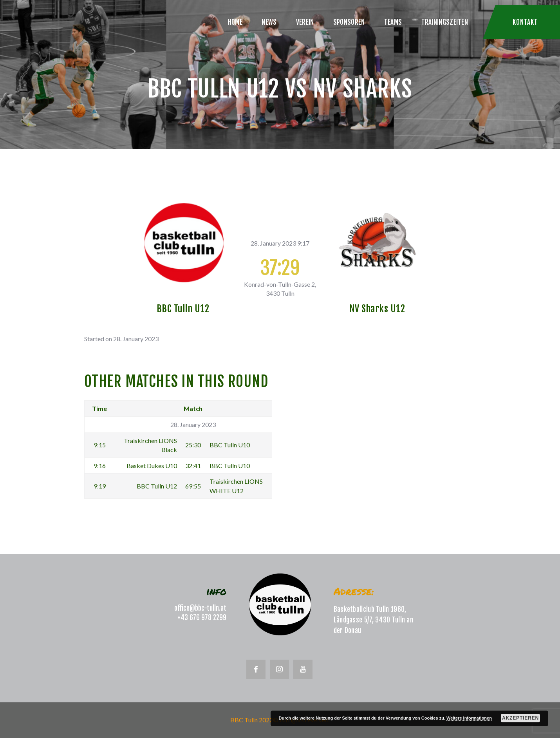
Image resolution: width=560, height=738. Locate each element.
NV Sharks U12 (377, 309)
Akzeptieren (520, 718)
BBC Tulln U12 (183, 309)
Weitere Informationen (469, 718)
